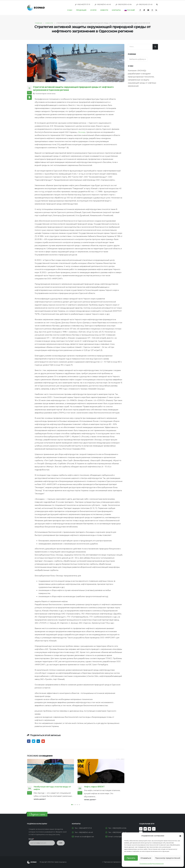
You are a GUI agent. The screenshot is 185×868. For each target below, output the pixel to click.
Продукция (81, 10)
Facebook (29, 741)
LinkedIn (38, 741)
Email (43, 741)
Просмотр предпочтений (168, 858)
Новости (104, 10)
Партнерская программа (112, 862)
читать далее (40, 799)
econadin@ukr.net (87, 837)
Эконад (82, 132)
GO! (61, 843)
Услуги (93, 10)
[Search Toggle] (157, 5)
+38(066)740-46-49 (104, 4)
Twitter (34, 741)
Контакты (116, 10)
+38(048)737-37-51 (83, 4)
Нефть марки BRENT (94, 787)
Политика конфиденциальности (152, 863)
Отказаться (146, 858)
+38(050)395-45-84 (125, 4)
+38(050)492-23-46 (145, 4)
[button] (180, 836)
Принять (131, 858)
